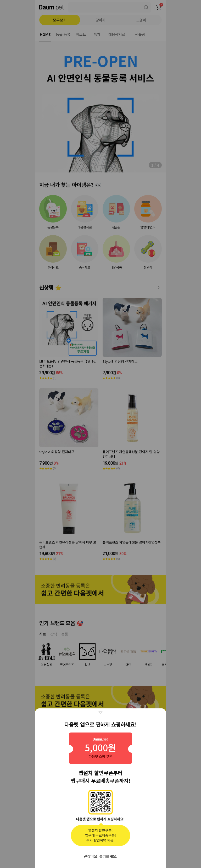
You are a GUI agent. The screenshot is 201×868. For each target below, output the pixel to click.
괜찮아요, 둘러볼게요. (100, 856)
